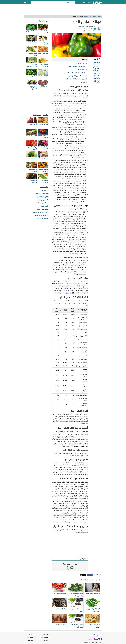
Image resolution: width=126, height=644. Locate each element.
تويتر (85, 575)
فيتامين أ (64, 291)
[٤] (55, 192)
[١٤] (76, 419)
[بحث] (73, 2)
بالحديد (75, 172)
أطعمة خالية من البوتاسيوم (41, 212)
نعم (72, 568)
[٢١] (75, 532)
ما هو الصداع (45, 206)
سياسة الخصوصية (44, 637)
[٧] (70, 253)
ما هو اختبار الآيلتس (43, 197)
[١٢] (53, 303)
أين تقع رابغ (45, 191)
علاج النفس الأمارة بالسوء (41, 216)
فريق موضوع (30, 640)
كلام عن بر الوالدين (43, 200)
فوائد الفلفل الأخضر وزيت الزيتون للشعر (97, 80)
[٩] (75, 274)
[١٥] (81, 423)
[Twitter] (97, 635)
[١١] (55, 303)
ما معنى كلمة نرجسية (42, 219)
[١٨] (68, 486)
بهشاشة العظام (72, 202)
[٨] (76, 274)
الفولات (66, 181)
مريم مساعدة (82, 27)
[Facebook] (101, 635)
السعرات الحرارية (71, 242)
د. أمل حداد (81, 29)
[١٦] (61, 446)
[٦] (63, 230)
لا (67, 568)
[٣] (63, 178)
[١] (67, 124)
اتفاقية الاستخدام (29, 637)
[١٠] (56, 293)
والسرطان (74, 153)
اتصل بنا (31, 634)
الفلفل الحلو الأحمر (75, 120)
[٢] (66, 124)
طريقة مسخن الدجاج (43, 209)
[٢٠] (54, 522)
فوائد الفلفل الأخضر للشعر (97, 63)
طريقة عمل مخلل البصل (42, 203)
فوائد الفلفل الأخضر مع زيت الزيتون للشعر (96, 69)
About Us (46, 640)
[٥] (67, 201)
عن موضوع (46, 634)
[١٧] (53, 474)
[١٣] (87, 305)
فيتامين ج (67, 513)
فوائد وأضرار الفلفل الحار (97, 74)
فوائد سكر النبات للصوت (42, 194)
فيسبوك (91, 575)
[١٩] (72, 515)
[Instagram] (94, 635)
